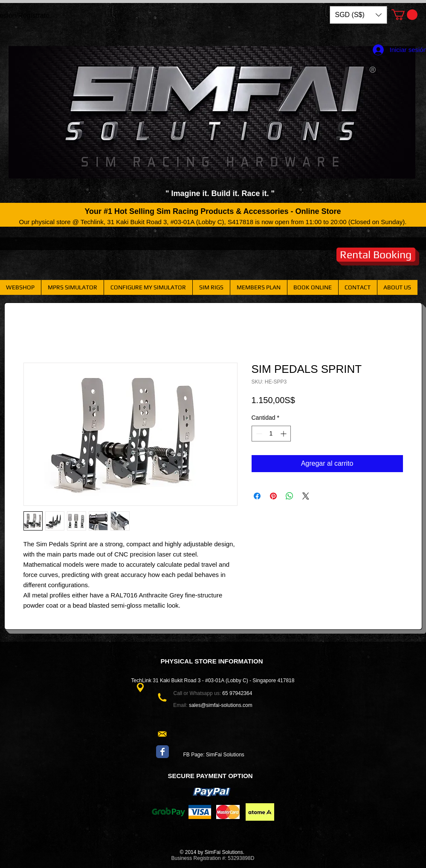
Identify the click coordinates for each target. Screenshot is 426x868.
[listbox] (358, 15)
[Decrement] (258, 434)
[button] (358, 15)
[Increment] (284, 434)
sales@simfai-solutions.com (221, 705)
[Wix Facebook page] (162, 752)
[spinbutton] (271, 434)
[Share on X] (306, 496)
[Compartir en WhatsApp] (290, 496)
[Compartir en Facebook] (257, 496)
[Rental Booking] (376, 255)
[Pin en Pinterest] (273, 496)
